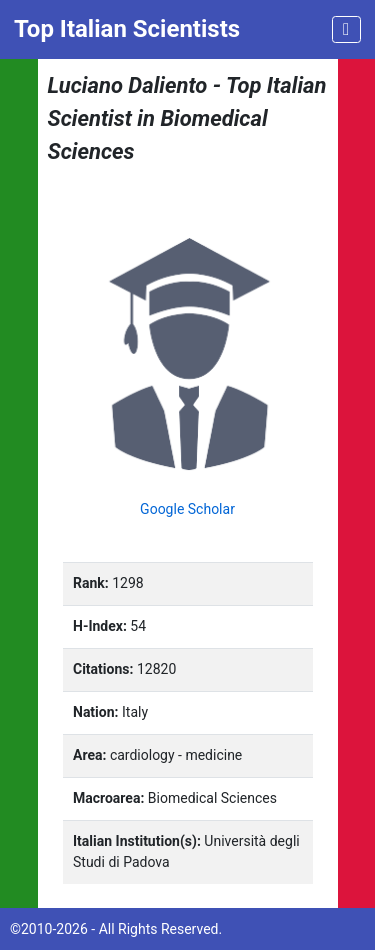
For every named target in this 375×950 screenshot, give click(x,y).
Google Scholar (187, 509)
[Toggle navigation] (346, 29)
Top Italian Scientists (127, 29)
